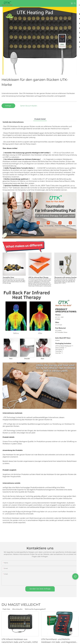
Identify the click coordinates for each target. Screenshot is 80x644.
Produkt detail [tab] (40, 119)
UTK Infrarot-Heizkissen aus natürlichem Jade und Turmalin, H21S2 (20, 641)
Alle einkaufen (17, 609)
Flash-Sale (6, 609)
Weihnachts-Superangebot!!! (35, 609)
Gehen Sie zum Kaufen (29, 106)
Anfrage (8, 106)
